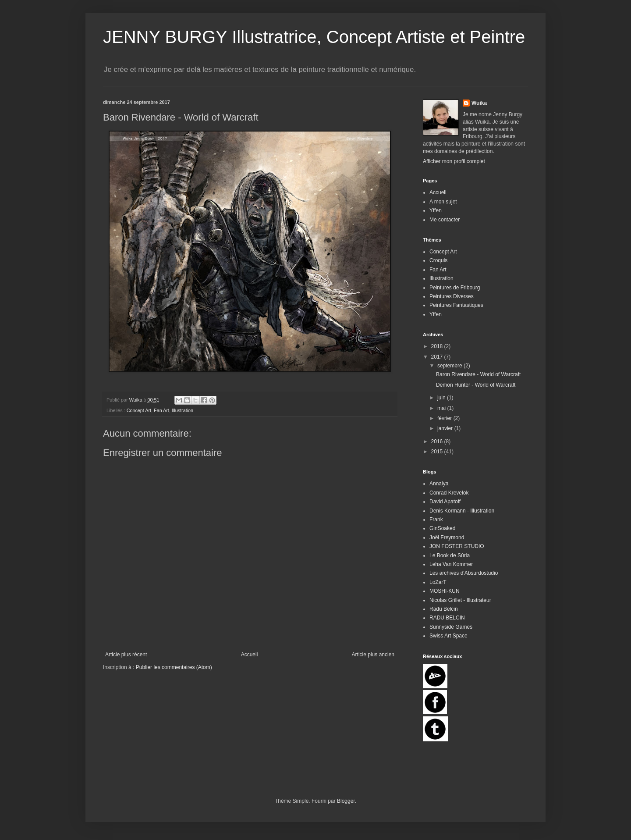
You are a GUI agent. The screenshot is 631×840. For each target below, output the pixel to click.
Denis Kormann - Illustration (462, 511)
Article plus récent (126, 655)
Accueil (250, 655)
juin (442, 398)
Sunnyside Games (451, 627)
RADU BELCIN (447, 618)
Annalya (439, 484)
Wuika (479, 103)
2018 (438, 346)
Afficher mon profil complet (454, 161)
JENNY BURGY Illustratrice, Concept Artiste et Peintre (314, 37)
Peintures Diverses (452, 296)
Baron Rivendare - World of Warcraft (478, 374)
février (445, 418)
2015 (438, 452)
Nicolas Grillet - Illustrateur (460, 600)
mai (442, 408)
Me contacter (445, 220)
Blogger (346, 801)
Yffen (436, 210)
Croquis (438, 260)
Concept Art (139, 410)
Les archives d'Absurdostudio (464, 573)
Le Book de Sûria (450, 555)
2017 (438, 357)
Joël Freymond (447, 537)
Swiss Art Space (448, 636)
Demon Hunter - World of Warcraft (476, 385)
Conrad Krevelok (449, 493)
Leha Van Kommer (451, 564)
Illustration (183, 410)
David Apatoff (445, 502)
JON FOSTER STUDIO (457, 546)
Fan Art (161, 410)
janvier (446, 428)
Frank (436, 520)
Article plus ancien (373, 655)
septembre (450, 366)
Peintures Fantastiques (456, 305)
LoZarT (438, 582)
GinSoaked (442, 528)
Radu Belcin (444, 609)
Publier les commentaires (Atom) (174, 667)
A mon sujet (443, 202)
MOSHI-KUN (445, 591)
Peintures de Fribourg (455, 288)
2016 (438, 441)
